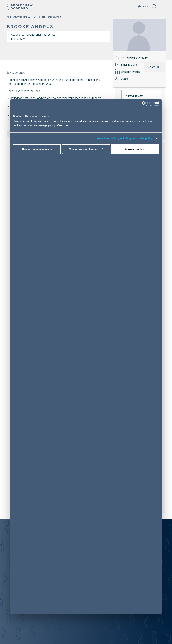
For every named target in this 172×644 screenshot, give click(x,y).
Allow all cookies (135, 149)
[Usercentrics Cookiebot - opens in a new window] (144, 104)
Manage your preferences (86, 149)
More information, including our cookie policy (125, 138)
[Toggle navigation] (162, 7)
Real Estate (136, 96)
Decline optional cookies (37, 149)
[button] (154, 8)
